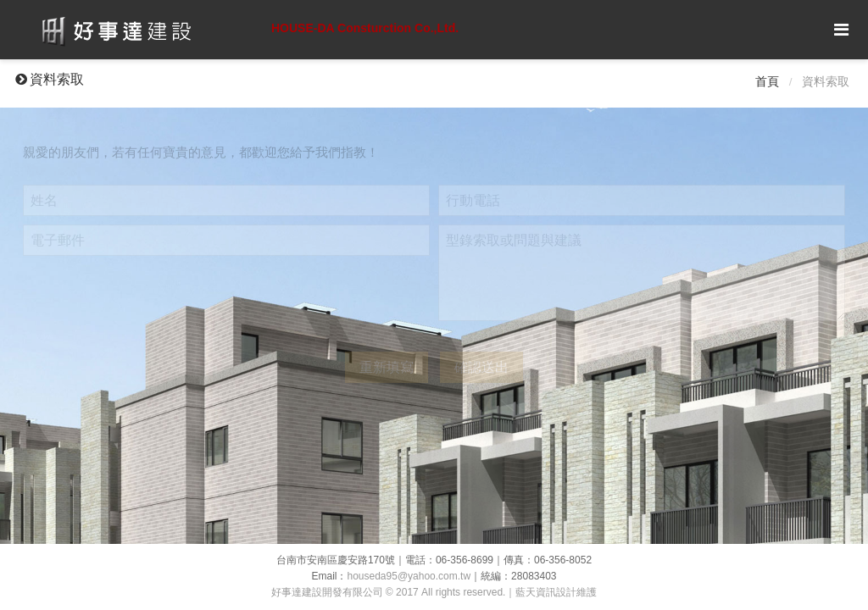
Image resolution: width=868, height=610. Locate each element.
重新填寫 (387, 367)
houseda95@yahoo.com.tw (409, 576)
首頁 (767, 82)
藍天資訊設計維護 (556, 592)
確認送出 (481, 367)
